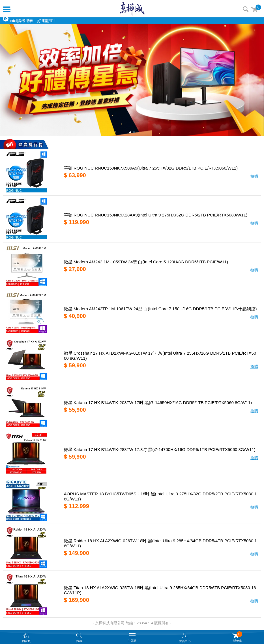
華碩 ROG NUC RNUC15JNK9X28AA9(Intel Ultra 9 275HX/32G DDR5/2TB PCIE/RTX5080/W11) (156, 215)
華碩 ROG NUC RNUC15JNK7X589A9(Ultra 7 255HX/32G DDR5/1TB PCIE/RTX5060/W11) (151, 168)
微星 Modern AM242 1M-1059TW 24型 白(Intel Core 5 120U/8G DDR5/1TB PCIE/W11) (146, 262)
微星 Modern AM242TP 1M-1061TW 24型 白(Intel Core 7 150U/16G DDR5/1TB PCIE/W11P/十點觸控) (160, 309)
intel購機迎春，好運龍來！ (33, 21)
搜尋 (246, 9)
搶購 (254, 176)
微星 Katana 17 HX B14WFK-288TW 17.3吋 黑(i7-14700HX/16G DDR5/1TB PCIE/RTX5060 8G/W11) (160, 449)
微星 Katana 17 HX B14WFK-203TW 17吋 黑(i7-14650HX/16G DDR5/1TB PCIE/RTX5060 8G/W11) (158, 403)
